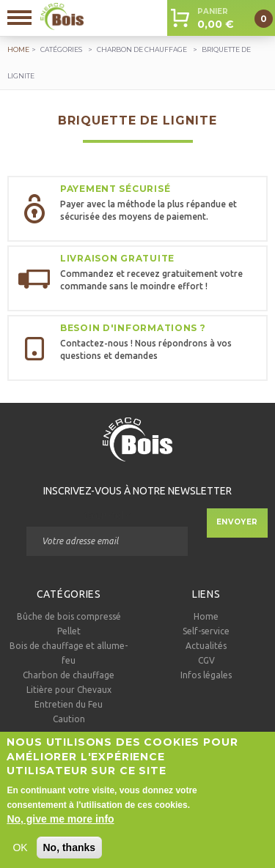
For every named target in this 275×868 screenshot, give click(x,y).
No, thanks (70, 856)
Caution (69, 719)
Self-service (206, 631)
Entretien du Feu (69, 704)
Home (206, 616)
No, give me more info (60, 827)
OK (20, 856)
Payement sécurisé (115, 189)
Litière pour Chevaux (69, 690)
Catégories (61, 49)
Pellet (69, 631)
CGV (206, 660)
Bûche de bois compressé (69, 616)
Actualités (206, 646)
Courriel (107, 516)
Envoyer (237, 522)
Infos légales (206, 675)
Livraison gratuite (117, 258)
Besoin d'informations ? (133, 328)
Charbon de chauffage (142, 49)
